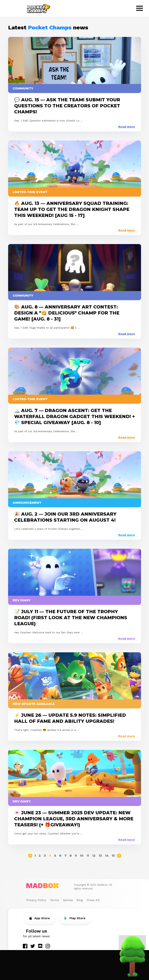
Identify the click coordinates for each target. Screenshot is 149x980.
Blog (80, 900)
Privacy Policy (36, 900)
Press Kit (93, 900)
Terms (54, 900)
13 (100, 856)
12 (94, 856)
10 (82, 856)
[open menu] (140, 8)
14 (107, 856)
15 (113, 856)
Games (68, 900)
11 (88, 856)
